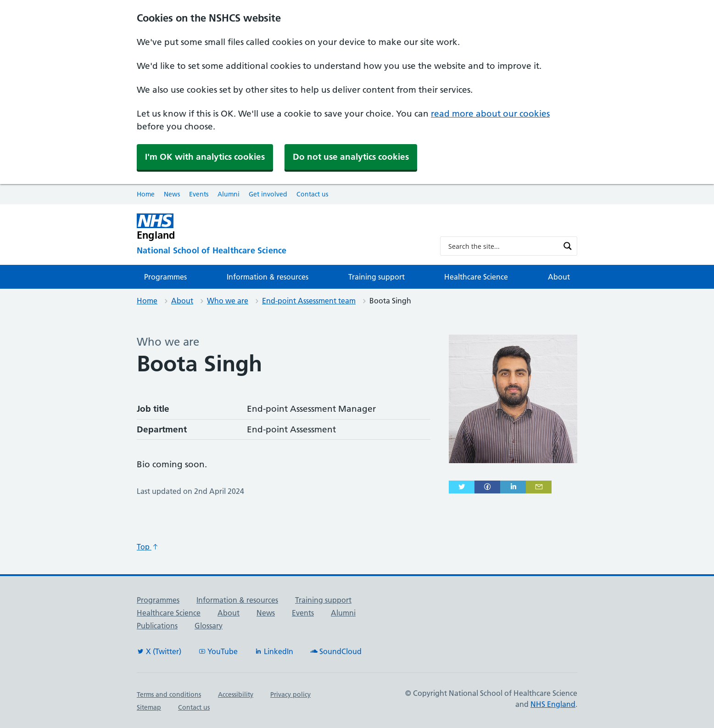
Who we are (228, 301)
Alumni (229, 194)
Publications (157, 626)
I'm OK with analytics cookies (205, 157)
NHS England (553, 704)
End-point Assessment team (309, 301)
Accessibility (236, 694)
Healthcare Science (476, 277)
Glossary (209, 626)
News (172, 194)
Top (148, 547)
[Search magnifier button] (568, 246)
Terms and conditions (169, 694)
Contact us (312, 194)
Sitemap (149, 707)
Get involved (268, 194)
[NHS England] (281, 227)
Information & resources (268, 277)
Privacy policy (290, 694)
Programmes (165, 277)
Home (146, 194)
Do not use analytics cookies (351, 157)
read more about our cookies (490, 114)
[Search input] (503, 246)
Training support (377, 277)
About (559, 277)
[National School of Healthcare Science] (281, 251)
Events (199, 194)
